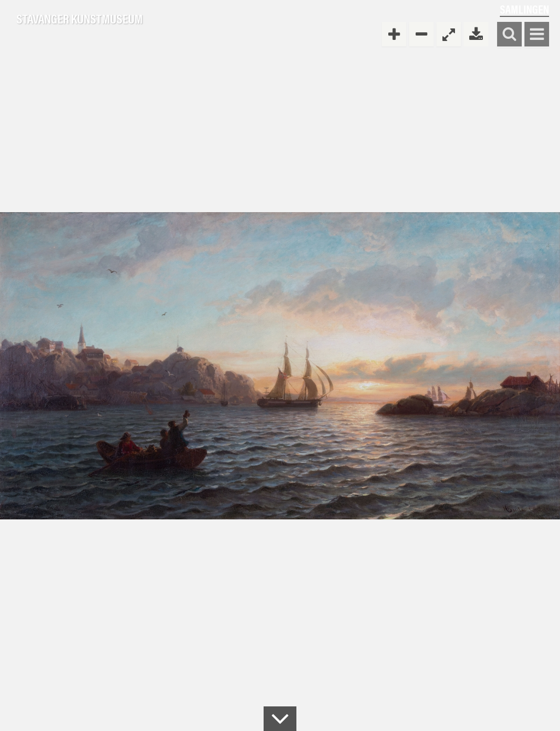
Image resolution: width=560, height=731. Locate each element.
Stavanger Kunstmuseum (80, 19)
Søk (509, 35)
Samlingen (524, 9)
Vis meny (537, 35)
